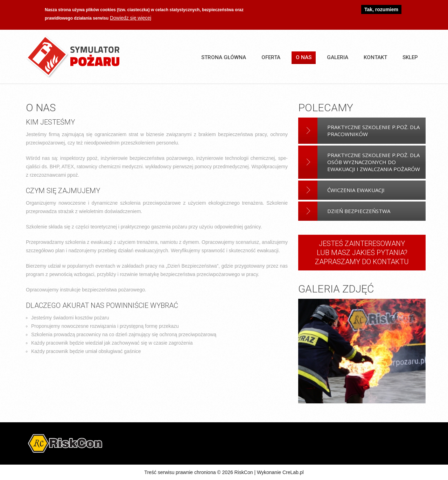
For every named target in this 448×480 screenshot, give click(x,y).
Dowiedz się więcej (131, 17)
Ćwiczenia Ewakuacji (356, 190)
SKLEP (410, 57)
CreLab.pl (293, 472)
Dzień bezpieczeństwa (359, 211)
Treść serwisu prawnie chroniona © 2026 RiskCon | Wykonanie (213, 472)
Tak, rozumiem (381, 8)
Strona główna (224, 57)
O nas (304, 57)
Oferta (271, 57)
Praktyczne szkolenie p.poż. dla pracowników (373, 130)
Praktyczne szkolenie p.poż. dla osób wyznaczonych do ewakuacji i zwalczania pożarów (374, 162)
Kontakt (375, 57)
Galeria (338, 57)
